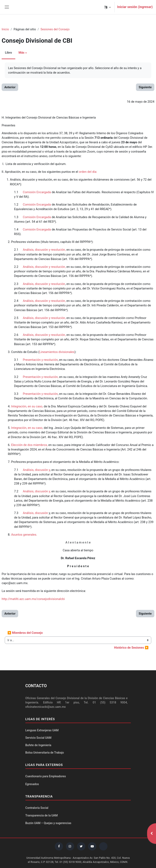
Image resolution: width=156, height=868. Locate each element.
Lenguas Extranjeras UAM (42, 730)
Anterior (10, 87)
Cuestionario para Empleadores (46, 776)
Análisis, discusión (35, 513)
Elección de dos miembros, (30, 445)
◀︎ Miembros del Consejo (25, 633)
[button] (108, 7)
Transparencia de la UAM (42, 815)
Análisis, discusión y (35, 470)
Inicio (5, 29)
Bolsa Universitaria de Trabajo (45, 753)
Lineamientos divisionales (57, 352)
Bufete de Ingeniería (38, 745)
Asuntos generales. (24, 535)
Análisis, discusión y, (36, 491)
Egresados (32, 784)
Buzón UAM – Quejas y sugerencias (48, 823)
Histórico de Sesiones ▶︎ (131, 648)
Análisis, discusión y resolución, (44, 250)
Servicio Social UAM (38, 738)
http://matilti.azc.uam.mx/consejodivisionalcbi (33, 599)
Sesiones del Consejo (55, 29)
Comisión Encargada (36, 192)
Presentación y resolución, (40, 377)
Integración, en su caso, (27, 406)
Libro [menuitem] (8, 53)
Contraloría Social (37, 808)
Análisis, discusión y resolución (43, 284)
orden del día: (88, 172)
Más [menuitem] (21, 53)
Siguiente (145, 87)
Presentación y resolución (40, 360)
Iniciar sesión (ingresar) (135, 7)
